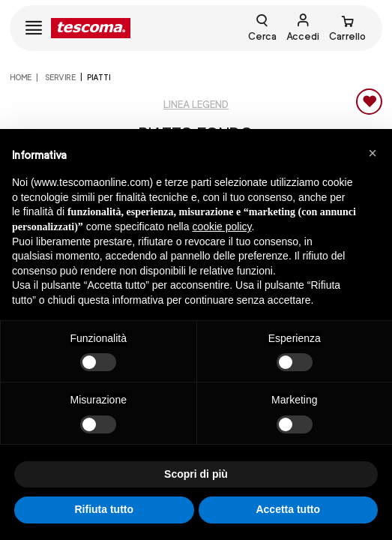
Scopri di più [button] (196, 474)
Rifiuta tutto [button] (104, 509)
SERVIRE (60, 77)
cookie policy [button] (221, 226)
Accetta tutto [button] (288, 509)
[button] (373, 153)
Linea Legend (196, 105)
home (21, 77)
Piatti (99, 77)
